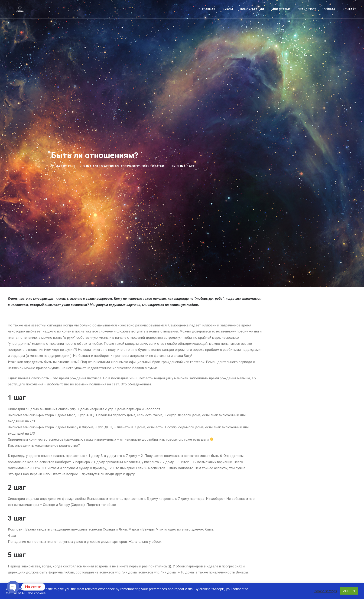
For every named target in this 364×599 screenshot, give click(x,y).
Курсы (228, 16)
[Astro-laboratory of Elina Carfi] (19, 16)
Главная (209, 16)
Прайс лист (307, 16)
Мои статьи (281, 16)
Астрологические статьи (142, 150)
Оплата (329, 16)
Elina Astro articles (101, 150)
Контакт (349, 16)
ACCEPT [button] (349, 591)
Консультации (252, 16)
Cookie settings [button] (325, 591)
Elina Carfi (186, 150)
